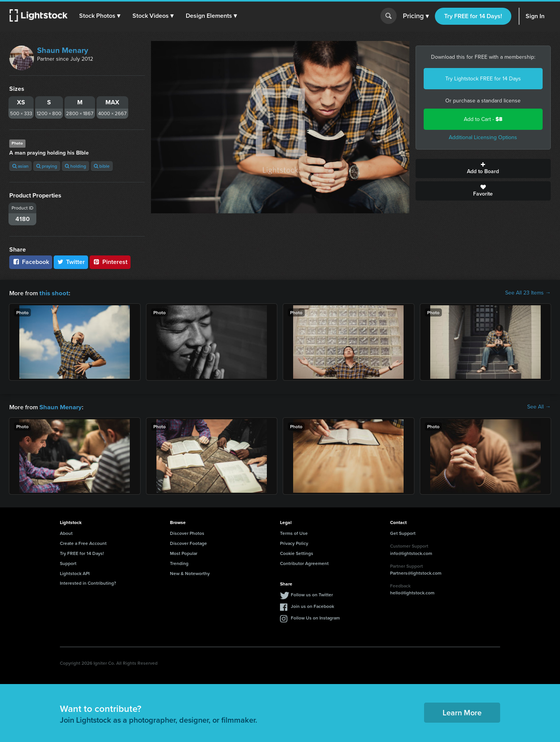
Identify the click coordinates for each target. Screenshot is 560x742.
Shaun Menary (63, 50)
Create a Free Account (83, 542)
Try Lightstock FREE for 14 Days (483, 79)
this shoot (53, 293)
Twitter (71, 262)
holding (76, 166)
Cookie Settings (297, 552)
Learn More (462, 712)
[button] (100, 16)
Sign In (535, 16)
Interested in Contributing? (88, 582)
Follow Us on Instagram (315, 617)
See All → (539, 407)
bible (102, 166)
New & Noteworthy (190, 573)
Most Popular (184, 552)
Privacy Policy (294, 542)
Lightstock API (75, 573)
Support (68, 562)
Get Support (403, 532)
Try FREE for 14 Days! (473, 16)
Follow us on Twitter (312, 594)
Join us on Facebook (312, 605)
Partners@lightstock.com (416, 572)
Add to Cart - (483, 119)
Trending (179, 562)
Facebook (31, 262)
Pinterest (110, 262)
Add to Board (483, 168)
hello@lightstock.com (412, 592)
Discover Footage (188, 542)
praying (47, 166)
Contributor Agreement (304, 562)
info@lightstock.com (411, 552)
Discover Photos (187, 532)
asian (20, 166)
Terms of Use (294, 532)
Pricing (416, 16)
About (66, 532)
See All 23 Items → (528, 293)
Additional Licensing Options (483, 137)
